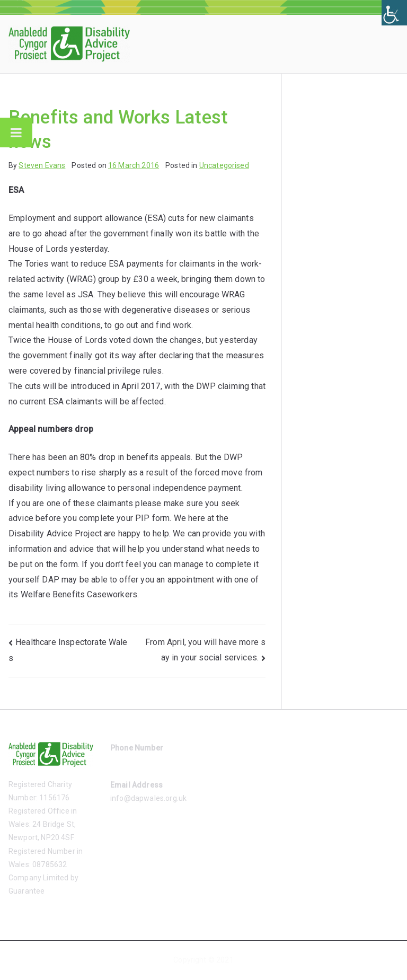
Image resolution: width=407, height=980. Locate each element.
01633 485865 (135, 761)
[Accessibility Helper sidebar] (394, 13)
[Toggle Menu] (16, 133)
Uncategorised (224, 165)
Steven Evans (42, 165)
